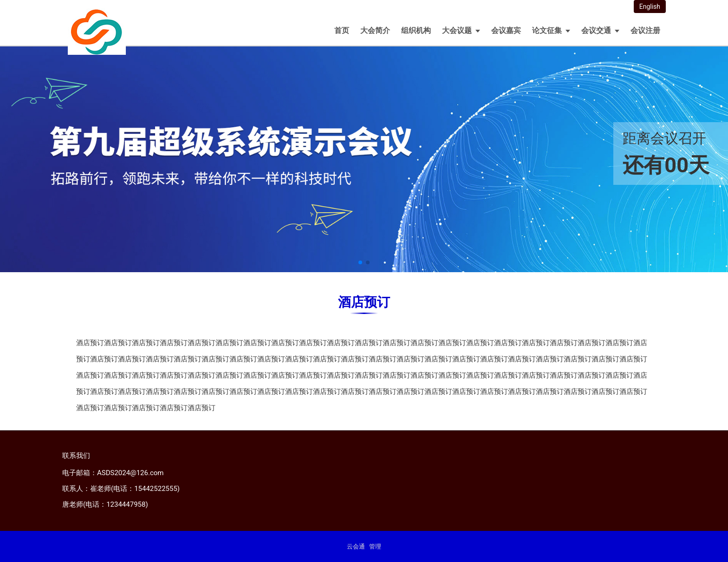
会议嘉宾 (506, 30)
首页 (342, 30)
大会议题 (457, 30)
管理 (375, 546)
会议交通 (596, 30)
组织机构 (416, 30)
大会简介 (375, 30)
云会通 (356, 546)
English (650, 7)
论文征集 (547, 30)
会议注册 (645, 30)
